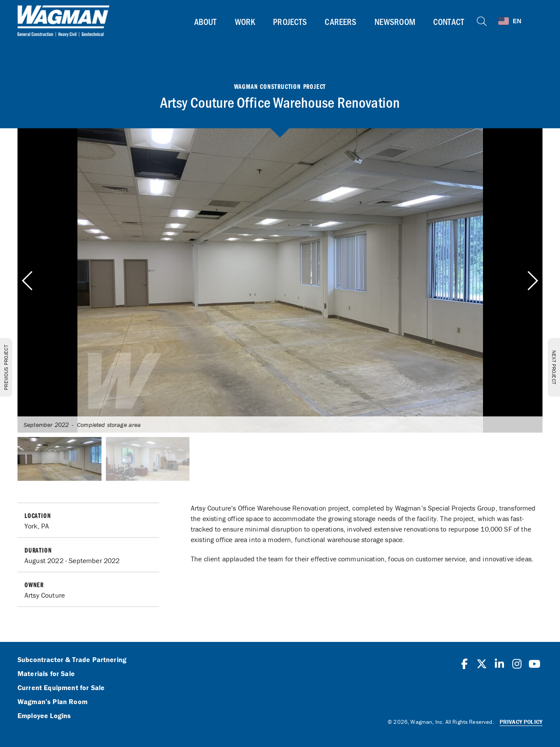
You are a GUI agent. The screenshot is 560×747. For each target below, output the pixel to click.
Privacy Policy (521, 722)
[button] (532, 281)
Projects (290, 21)
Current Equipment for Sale (61, 688)
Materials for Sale (46, 674)
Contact (449, 21)
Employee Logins (44, 716)
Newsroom (395, 21)
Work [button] (245, 21)
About (206, 21)
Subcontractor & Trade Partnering (72, 660)
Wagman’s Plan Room (52, 702)
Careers (340, 21)
